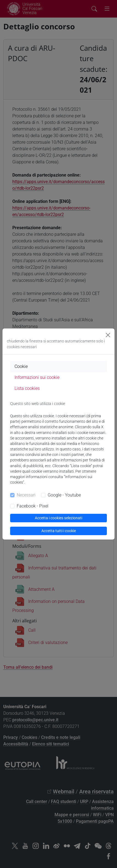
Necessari (26, 495)
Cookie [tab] (21, 366)
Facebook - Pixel (33, 506)
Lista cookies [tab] (27, 388)
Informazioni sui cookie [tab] (37, 377)
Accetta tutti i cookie (59, 531)
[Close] (108, 335)
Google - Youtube (64, 495)
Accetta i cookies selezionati (59, 518)
